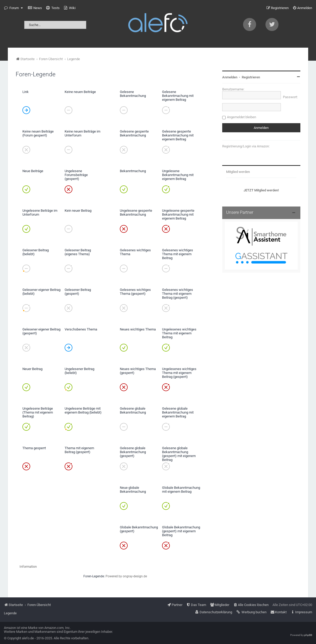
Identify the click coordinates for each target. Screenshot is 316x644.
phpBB (308, 635)
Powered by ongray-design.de (126, 576)
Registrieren (251, 77)
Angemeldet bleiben (241, 117)
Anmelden (230, 77)
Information (28, 567)
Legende (10, 613)
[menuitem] (35, 8)
